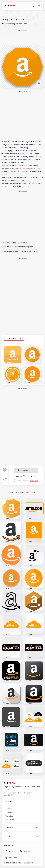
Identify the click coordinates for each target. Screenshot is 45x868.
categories (26, 186)
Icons (28, 165)
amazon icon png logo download (15, 243)
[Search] (33, 6)
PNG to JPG (10, 820)
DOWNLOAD (26, 471)
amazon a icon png (30, 251)
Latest (8, 809)
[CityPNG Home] (9, 6)
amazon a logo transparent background (18, 247)
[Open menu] (39, 6)
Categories (10, 812)
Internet (19, 165)
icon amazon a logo (11, 251)
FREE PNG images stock (28, 168)
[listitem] (10, 851)
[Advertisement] (23, 38)
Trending (9, 816)
